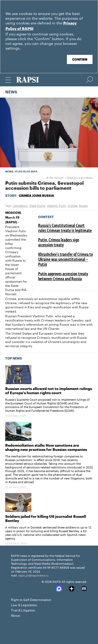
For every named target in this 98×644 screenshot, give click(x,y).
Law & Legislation (24, 605)
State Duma (37, 205)
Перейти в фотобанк (80, 177)
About (15, 615)
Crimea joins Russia (36, 196)
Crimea (73, 205)
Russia (83, 205)
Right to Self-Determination (31, 599)
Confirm (80, 60)
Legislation (20, 205)
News (11, 92)
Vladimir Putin (56, 205)
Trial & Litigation (23, 610)
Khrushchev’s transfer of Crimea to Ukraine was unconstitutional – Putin (65, 260)
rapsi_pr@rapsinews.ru (33, 575)
